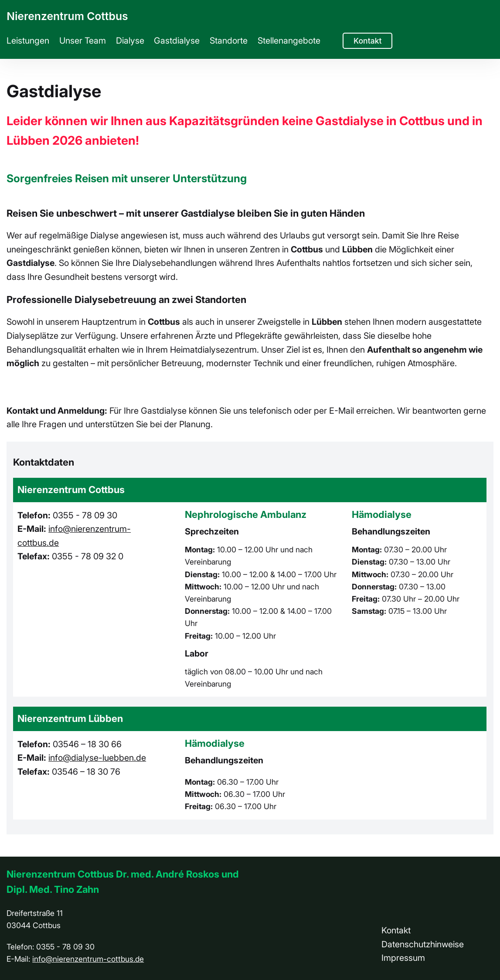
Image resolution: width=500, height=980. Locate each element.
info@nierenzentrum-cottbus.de (88, 959)
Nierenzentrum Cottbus (67, 16)
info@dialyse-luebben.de (97, 758)
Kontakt (368, 41)
